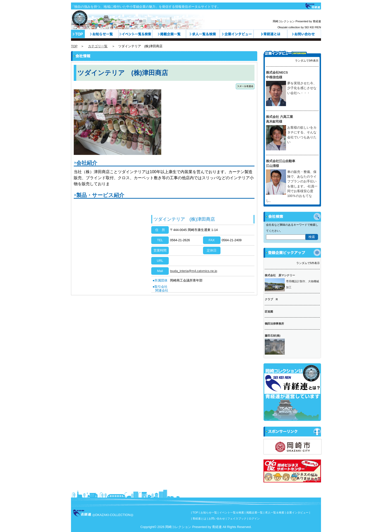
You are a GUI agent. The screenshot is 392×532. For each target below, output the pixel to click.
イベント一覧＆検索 (135, 34)
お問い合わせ (304, 34)
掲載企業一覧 (254, 512)
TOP (74, 46)
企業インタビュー (237, 34)
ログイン (254, 518)
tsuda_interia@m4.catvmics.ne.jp (194, 271)
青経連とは (270, 34)
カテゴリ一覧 (169, 34)
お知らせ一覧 (102, 34)
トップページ (78, 34)
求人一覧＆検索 (203, 34)
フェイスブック (237, 518)
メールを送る (245, 86)
